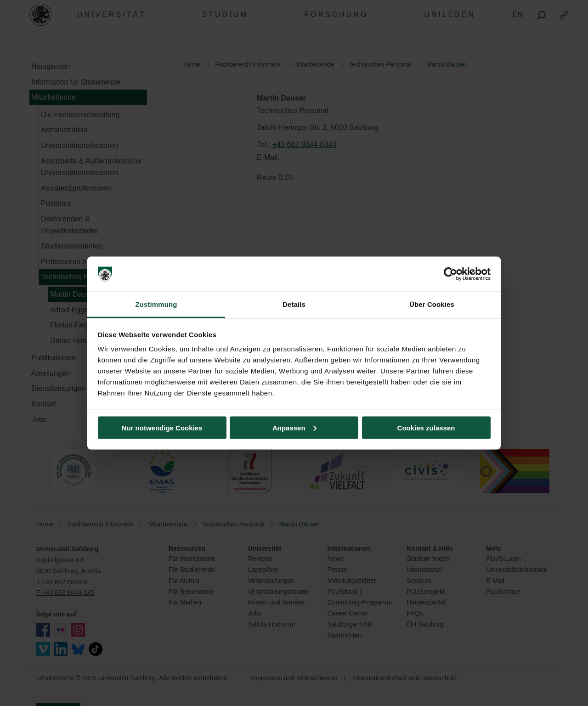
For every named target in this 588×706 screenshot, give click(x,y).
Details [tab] (294, 304)
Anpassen (294, 427)
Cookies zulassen (426, 427)
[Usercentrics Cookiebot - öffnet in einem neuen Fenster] (450, 274)
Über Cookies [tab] (432, 304)
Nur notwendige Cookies (162, 427)
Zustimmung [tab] (156, 304)
